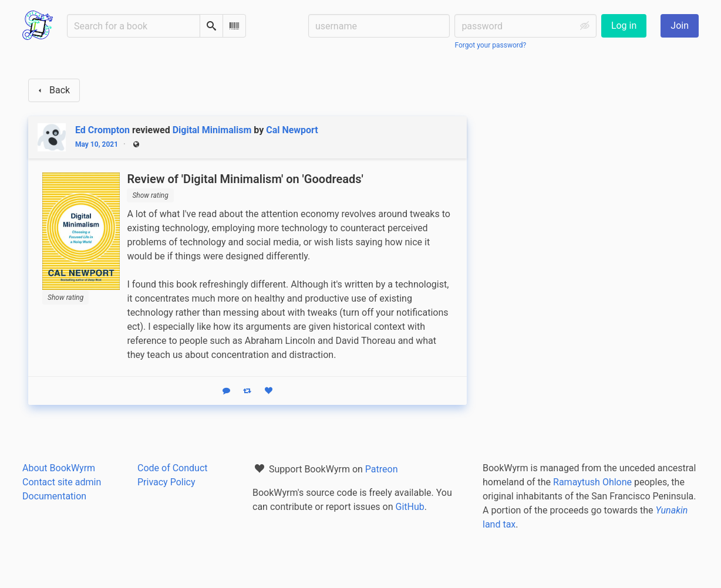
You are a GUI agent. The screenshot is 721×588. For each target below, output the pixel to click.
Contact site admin (62, 482)
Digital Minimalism (212, 130)
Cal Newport (292, 130)
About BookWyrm (59, 468)
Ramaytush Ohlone (592, 482)
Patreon (382, 469)
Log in (624, 26)
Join (680, 26)
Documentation (54, 496)
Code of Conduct (173, 468)
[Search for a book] (134, 26)
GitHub (410, 507)
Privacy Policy (166, 482)
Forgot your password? (490, 45)
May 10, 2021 (97, 144)
